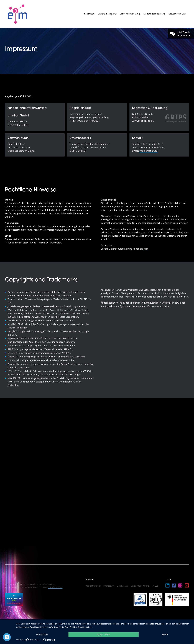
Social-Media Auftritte (141, 586)
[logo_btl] (156, 594)
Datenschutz (123, 586)
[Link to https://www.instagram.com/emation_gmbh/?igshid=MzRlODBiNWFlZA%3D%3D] (180, 585)
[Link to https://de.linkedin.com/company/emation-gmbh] (168, 585)
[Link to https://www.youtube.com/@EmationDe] (187, 585)
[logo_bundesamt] (177, 594)
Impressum (109, 586)
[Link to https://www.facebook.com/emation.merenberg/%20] (174, 585)
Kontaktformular (93, 586)
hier (146, 249)
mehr (165, 635)
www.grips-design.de (143, 121)
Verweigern (42, 635)
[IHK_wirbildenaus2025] (14, 594)
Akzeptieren (104, 635)
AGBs (156, 586)
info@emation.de (149, 151)
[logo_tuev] (140, 594)
